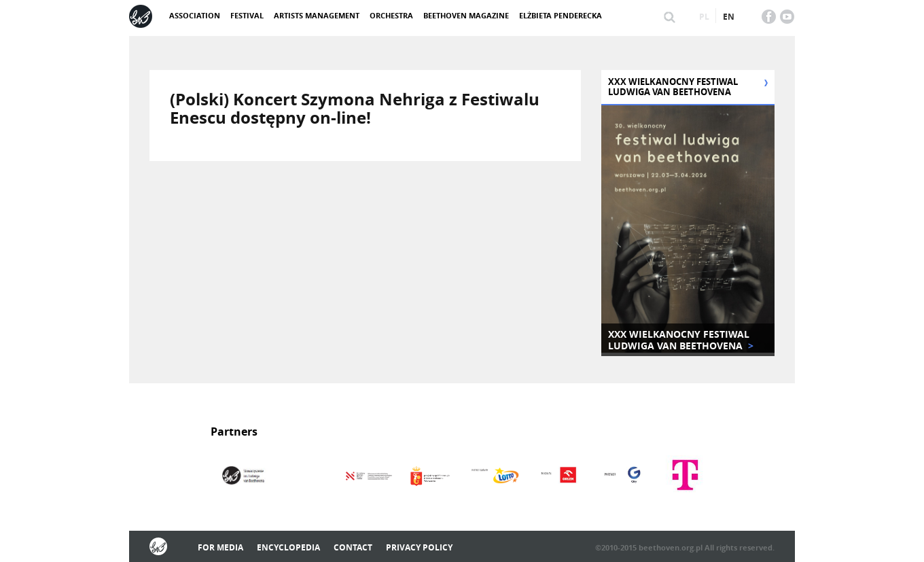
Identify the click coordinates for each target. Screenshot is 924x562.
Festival (247, 15)
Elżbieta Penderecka (561, 15)
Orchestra (391, 15)
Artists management (317, 15)
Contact (353, 547)
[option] (242, 476)
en (729, 17)
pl (704, 17)
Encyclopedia (288, 547)
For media (220, 547)
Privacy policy (419, 547)
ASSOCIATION (195, 15)
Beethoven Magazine (466, 15)
